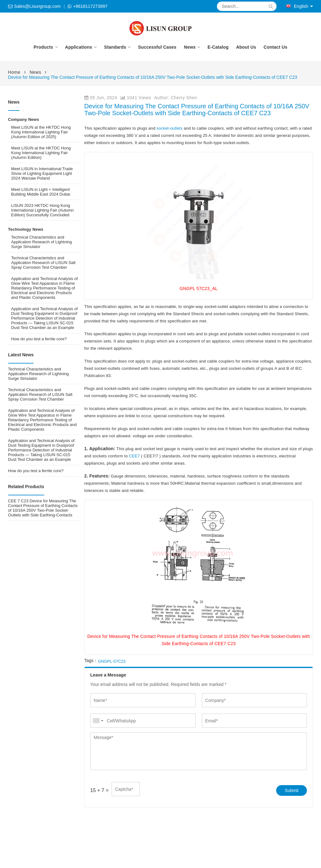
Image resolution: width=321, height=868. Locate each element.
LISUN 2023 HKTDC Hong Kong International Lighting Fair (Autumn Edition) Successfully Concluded (42, 210)
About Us (246, 47)
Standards (115, 47)
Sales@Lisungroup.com (37, 6)
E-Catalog (218, 47)
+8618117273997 (90, 6)
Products (43, 47)
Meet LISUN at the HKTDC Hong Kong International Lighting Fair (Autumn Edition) (41, 153)
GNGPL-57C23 (112, 661)
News (190, 47)
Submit (292, 790)
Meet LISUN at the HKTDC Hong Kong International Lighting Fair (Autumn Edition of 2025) (41, 132)
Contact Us (276, 47)
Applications (79, 47)
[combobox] (98, 721)
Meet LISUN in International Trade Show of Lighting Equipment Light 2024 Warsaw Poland (42, 173)
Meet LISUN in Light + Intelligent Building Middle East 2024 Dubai (41, 192)
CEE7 (135, 456)
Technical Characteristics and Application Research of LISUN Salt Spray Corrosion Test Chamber (43, 263)
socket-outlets (170, 128)
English (297, 6)
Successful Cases (157, 47)
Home (14, 72)
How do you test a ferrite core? (39, 339)
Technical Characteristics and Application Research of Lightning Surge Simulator (42, 242)
